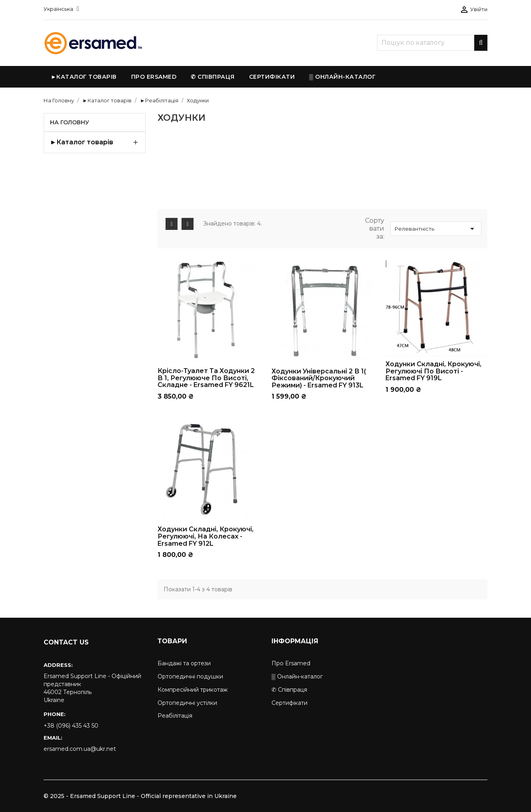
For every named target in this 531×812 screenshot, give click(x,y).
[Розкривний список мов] (61, 9)
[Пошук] (432, 43)
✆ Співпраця (289, 690)
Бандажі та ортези (184, 663)
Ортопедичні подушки (190, 676)
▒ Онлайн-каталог (297, 676)
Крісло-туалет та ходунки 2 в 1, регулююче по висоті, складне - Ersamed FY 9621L (206, 378)
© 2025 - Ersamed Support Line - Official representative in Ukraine (140, 796)
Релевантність (436, 229)
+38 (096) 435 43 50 (71, 726)
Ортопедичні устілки (187, 703)
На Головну (70, 122)
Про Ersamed (291, 663)
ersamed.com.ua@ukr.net (80, 749)
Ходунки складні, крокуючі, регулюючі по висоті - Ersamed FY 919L (433, 371)
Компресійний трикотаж (193, 690)
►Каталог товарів (82, 142)
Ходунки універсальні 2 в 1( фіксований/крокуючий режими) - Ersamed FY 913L (319, 378)
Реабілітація (175, 716)
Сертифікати (289, 703)
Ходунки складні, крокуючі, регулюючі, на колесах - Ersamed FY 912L (206, 536)
